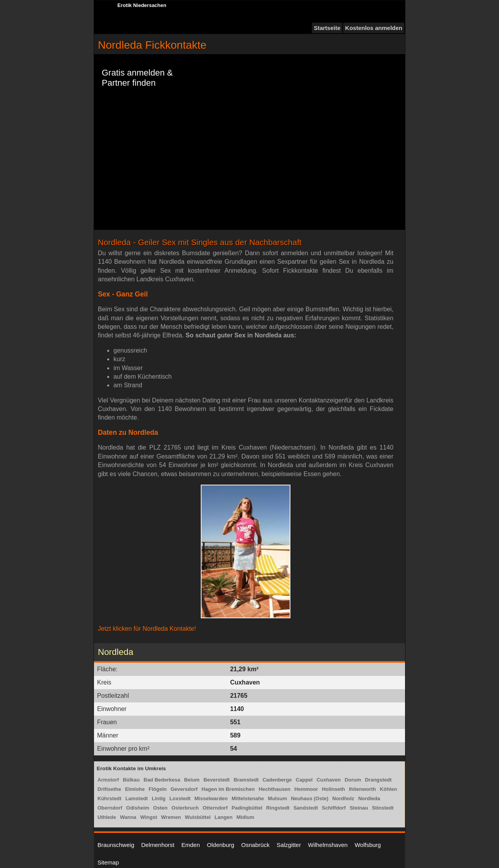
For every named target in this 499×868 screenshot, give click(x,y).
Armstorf (108, 780)
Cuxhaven (329, 780)
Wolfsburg (368, 845)
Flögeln (157, 789)
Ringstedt (278, 808)
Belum (192, 780)
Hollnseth (334, 789)
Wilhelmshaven (328, 845)
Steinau (359, 808)
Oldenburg (221, 845)
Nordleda (369, 798)
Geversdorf (184, 789)
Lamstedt (136, 798)
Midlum (246, 817)
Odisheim (138, 808)
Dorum (353, 780)
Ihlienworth (362, 789)
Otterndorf (215, 808)
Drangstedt (378, 780)
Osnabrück (256, 845)
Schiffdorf (334, 808)
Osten (160, 808)
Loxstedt (180, 798)
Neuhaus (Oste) (310, 798)
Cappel (304, 780)
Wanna (128, 817)
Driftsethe (109, 789)
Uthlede (107, 817)
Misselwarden (211, 798)
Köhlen (388, 789)
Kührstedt (109, 798)
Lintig (158, 798)
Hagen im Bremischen (228, 789)
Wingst (149, 817)
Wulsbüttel (198, 817)
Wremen (171, 817)
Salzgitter (289, 845)
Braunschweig (116, 845)
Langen (223, 817)
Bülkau (131, 780)
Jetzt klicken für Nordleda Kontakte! (147, 629)
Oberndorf (110, 808)
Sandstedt (306, 808)
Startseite (327, 28)
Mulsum (277, 798)
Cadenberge (277, 780)
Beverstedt (217, 780)
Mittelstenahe (248, 798)
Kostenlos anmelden (374, 28)
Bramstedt (246, 780)
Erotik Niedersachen (142, 5)
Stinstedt (383, 808)
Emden (191, 845)
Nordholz (343, 798)
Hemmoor (306, 789)
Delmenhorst (158, 845)
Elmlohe (135, 789)
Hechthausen (274, 789)
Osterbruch (185, 808)
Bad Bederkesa (162, 780)
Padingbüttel (247, 808)
